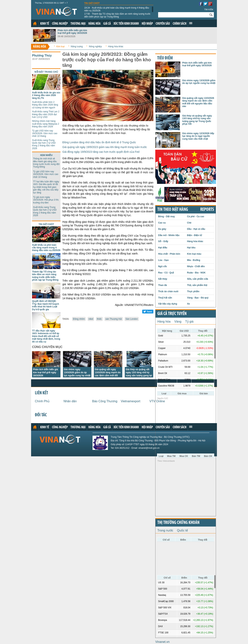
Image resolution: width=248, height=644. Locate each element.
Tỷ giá (189, 322)
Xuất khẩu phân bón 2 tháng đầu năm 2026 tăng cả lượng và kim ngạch (45, 105)
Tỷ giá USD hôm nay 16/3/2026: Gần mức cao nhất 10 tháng (45, 133)
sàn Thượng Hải (114, 319)
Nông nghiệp (95, 46)
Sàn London (132, 319)
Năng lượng (77, 46)
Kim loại (60, 46)
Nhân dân (70, 401)
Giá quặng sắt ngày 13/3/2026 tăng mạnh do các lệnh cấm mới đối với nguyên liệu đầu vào (198, 102)
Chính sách (180, 24)
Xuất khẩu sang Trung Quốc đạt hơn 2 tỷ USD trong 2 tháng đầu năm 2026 (44, 144)
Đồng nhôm (79, 319)
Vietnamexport (131, 401)
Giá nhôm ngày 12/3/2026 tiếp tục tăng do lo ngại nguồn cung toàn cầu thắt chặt (198, 136)
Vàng (178, 322)
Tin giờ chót (92, 3)
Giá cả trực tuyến (172, 314)
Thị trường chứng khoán (178, 523)
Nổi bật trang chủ (46, 72)
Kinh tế (45, 24)
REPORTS (207, 210)
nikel (91, 319)
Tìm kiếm (209, 9)
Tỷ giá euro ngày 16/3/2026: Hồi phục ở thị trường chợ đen (46, 200)
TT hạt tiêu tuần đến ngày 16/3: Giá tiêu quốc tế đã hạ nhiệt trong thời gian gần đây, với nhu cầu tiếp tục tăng (46, 187)
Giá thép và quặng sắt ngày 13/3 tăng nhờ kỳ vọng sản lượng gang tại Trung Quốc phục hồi (197, 120)
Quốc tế (182, 530)
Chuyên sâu (163, 24)
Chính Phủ (42, 401)
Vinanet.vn (162, 642)
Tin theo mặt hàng (173, 210)
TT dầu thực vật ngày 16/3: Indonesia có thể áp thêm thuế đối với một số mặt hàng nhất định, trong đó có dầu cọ (46, 336)
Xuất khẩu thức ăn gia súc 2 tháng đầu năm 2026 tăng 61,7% (46, 95)
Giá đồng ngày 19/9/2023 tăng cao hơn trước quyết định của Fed (101, 152)
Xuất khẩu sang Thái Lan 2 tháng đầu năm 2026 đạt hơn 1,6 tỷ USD (46, 114)
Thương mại (78, 24)
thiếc (99, 319)
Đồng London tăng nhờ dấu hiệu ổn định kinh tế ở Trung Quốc (99, 142)
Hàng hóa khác (116, 46)
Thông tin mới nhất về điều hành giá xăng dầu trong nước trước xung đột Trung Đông (46, 163)
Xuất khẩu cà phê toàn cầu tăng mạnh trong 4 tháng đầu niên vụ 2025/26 (117, 9)
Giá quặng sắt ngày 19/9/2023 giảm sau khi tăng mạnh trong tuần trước (105, 147)
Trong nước (165, 530)
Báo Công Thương (105, 401)
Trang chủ (35, 24)
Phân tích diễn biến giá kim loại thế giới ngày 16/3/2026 (72, 32)
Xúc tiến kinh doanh (126, 24)
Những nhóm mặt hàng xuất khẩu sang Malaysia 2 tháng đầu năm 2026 (46, 124)
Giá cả (107, 24)
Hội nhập (147, 24)
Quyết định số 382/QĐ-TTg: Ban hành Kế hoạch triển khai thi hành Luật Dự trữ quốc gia (46, 305)
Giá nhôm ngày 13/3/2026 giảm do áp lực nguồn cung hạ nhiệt (77, 372)
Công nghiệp (60, 24)
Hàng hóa (94, 24)
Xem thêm (191, 23)
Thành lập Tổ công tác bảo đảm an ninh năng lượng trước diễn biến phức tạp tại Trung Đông (117, 15)
